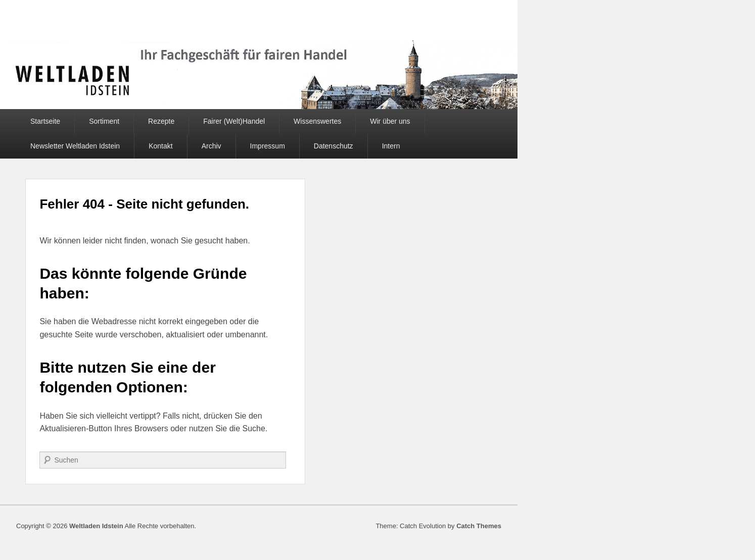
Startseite (45, 121)
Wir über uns (390, 121)
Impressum (268, 146)
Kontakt (160, 146)
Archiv (211, 146)
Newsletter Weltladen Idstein (75, 146)
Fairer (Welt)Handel (234, 121)
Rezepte (161, 121)
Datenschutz (334, 146)
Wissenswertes (317, 121)
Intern (391, 146)
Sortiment (104, 121)
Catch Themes (479, 526)
